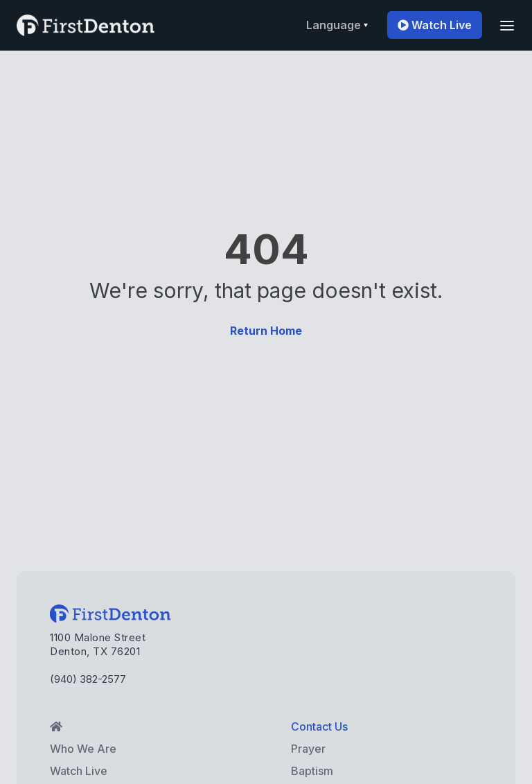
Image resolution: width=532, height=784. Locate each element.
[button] (337, 25)
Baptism (312, 771)
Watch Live (435, 25)
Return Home (266, 331)
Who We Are (83, 749)
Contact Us (319, 726)
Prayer (308, 749)
